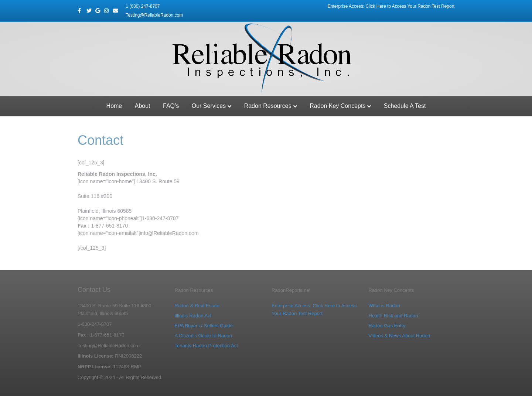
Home (114, 106)
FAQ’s (171, 106)
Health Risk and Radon (393, 316)
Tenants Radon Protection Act (206, 346)
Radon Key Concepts (337, 106)
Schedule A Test (405, 106)
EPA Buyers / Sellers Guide (204, 326)
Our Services (209, 106)
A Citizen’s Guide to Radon (203, 336)
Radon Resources (268, 106)
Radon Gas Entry (387, 326)
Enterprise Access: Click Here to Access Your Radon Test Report (391, 6)
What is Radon (384, 306)
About (143, 106)
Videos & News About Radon (400, 336)
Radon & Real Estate (197, 306)
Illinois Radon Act (193, 316)
